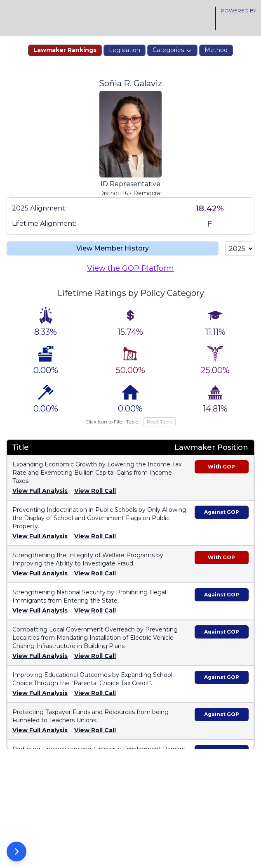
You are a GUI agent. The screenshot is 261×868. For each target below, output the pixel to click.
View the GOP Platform (130, 279)
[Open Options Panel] (16, 851)
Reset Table (159, 433)
